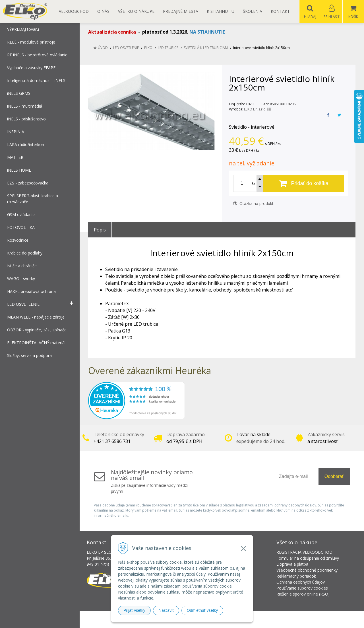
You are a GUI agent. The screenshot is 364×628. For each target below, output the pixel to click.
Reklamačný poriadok (296, 576)
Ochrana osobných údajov (301, 582)
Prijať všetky (134, 610)
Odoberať (334, 477)
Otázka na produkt (253, 204)
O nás (103, 11)
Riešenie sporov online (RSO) (303, 594)
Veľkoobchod (74, 11)
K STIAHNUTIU (221, 11)
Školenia (253, 11)
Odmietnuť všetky (202, 610)
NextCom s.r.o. (284, 620)
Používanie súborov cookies (302, 588)
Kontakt (280, 11)
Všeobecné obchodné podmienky (307, 570)
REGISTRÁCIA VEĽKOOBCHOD (304, 552)
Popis (100, 230)
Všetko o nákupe (136, 11)
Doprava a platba (292, 564)
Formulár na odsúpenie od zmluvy (308, 558)
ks (254, 183)
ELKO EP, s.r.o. (257, 109)
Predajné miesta (181, 11)
